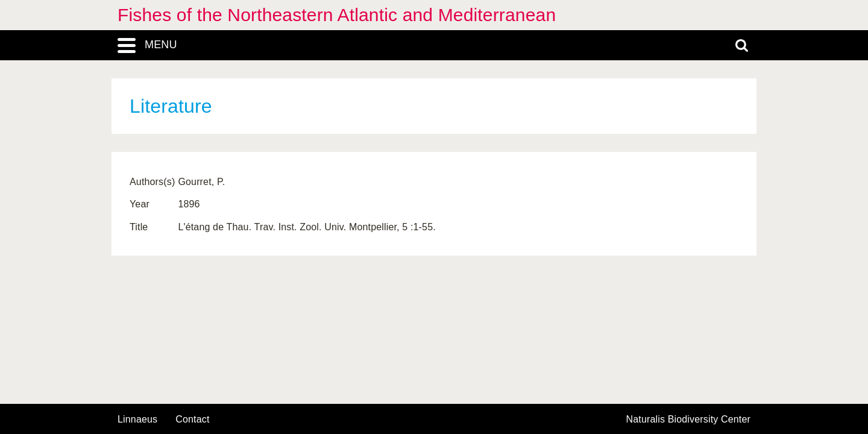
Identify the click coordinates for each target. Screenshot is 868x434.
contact (192, 419)
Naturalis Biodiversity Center (689, 420)
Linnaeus (137, 420)
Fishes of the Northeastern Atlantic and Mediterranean (337, 15)
